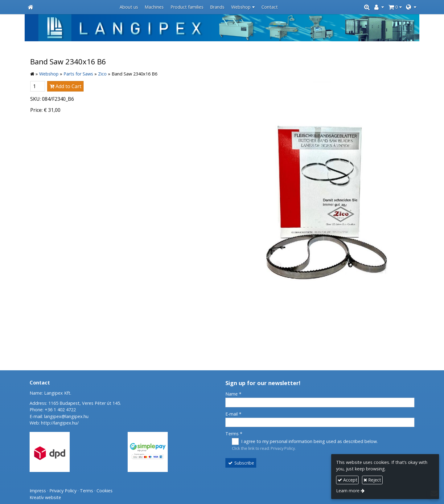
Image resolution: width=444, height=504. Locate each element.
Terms (234, 434)
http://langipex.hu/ (60, 423)
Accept (347, 480)
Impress (38, 491)
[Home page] (31, 7)
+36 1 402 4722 (60, 410)
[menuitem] (129, 7)
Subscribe (241, 463)
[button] (411, 7)
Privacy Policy (283, 448)
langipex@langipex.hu (66, 416)
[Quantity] (38, 86)
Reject (372, 480)
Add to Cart (66, 86)
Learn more (348, 491)
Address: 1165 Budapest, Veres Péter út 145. (75, 403)
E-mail (233, 414)
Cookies (105, 491)
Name (233, 394)
